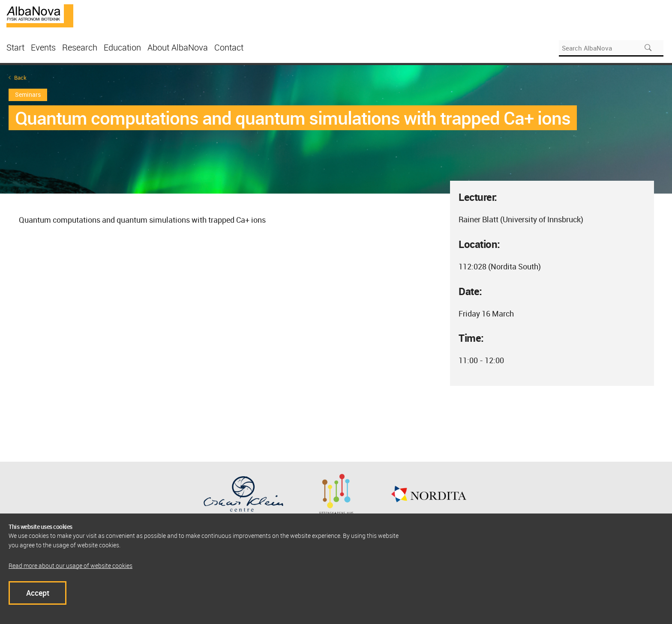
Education (122, 47)
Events (43, 47)
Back (20, 78)
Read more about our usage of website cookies (70, 566)
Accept (38, 593)
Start (15, 47)
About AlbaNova (178, 47)
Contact (229, 47)
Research (80, 47)
